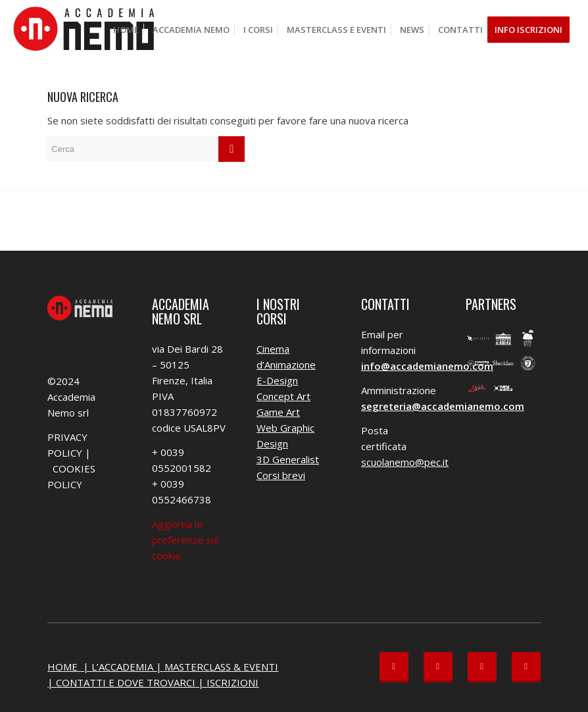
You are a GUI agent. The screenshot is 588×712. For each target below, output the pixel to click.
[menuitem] (126, 30)
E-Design (277, 380)
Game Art (278, 412)
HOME (64, 667)
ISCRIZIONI (233, 682)
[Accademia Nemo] (88, 30)
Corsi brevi (281, 475)
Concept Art (283, 396)
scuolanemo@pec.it (405, 462)
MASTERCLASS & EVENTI (221, 667)
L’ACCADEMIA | (128, 667)
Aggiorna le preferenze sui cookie (185, 540)
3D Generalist (288, 459)
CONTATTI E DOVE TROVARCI (126, 682)
